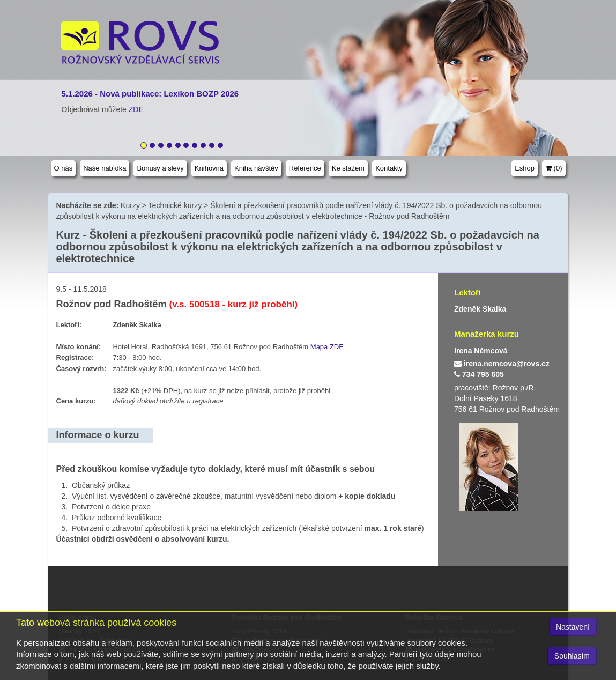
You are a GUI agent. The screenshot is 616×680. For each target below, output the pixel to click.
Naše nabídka (105, 168)
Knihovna (209, 168)
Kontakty (389, 168)
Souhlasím (572, 656)
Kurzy (130, 205)
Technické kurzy (175, 205)
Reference (305, 168)
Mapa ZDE (327, 347)
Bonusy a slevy (160, 168)
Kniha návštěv (256, 168)
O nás (64, 168)
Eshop (525, 168)
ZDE (136, 109)
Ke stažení (348, 168)
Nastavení (573, 627)
